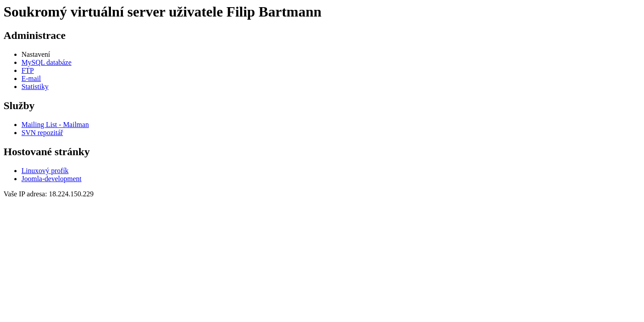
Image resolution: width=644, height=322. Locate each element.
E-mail (31, 78)
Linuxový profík (45, 171)
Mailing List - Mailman (55, 125)
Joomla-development (51, 179)
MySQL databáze (47, 62)
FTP (28, 70)
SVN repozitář (42, 133)
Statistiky (35, 87)
